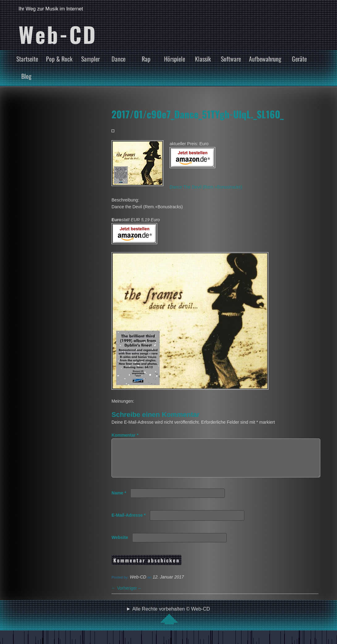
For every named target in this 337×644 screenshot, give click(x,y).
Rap (146, 59)
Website (120, 545)
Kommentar (125, 435)
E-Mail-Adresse (129, 523)
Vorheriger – (126, 595)
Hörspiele (175, 59)
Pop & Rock (59, 59)
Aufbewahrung (265, 59)
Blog (26, 76)
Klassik (203, 59)
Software (231, 59)
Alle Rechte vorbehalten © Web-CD (171, 623)
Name (119, 500)
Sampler (91, 59)
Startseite (27, 59)
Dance (118, 59)
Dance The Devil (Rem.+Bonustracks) (206, 187)
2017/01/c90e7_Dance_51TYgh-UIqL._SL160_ (198, 114)
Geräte (299, 59)
